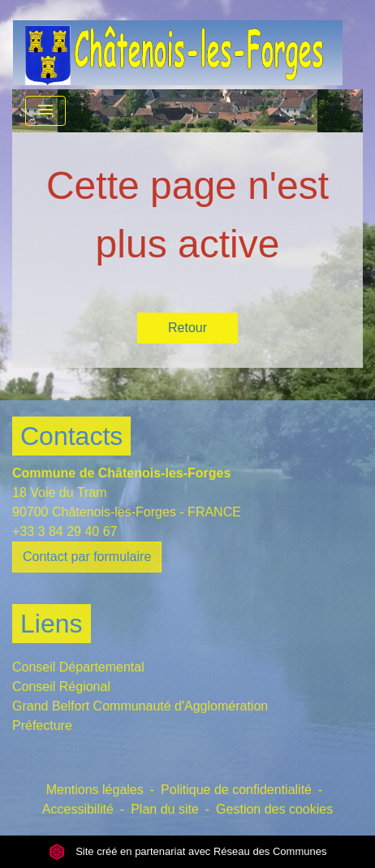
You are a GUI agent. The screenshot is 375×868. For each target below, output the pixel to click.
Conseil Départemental (78, 667)
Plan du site (165, 809)
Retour (187, 328)
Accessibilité (78, 809)
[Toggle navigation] (45, 111)
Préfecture (42, 725)
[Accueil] (178, 45)
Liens (52, 624)
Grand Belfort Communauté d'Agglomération (140, 706)
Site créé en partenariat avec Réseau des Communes (188, 851)
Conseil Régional (61, 687)
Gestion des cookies (274, 809)
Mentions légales (95, 790)
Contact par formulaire (87, 557)
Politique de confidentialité (236, 790)
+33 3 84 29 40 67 (65, 531)
